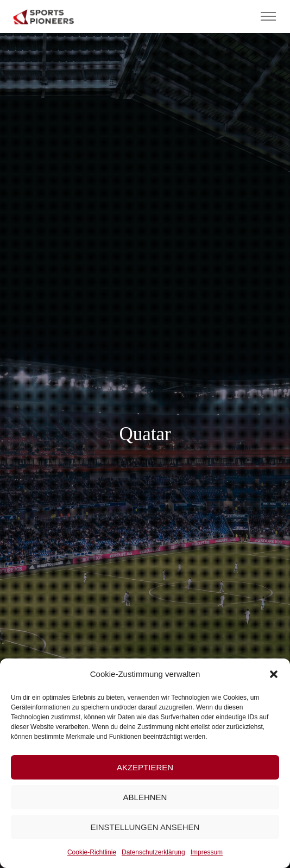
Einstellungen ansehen (145, 827)
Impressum (207, 852)
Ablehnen (145, 797)
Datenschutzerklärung (153, 852)
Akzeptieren (145, 767)
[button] (274, 674)
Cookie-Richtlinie (92, 852)
